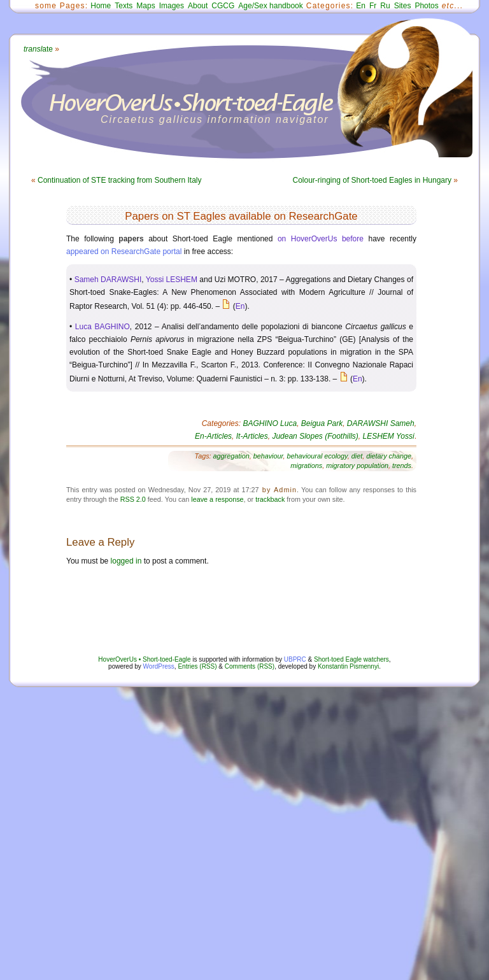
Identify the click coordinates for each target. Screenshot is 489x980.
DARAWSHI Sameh (381, 423)
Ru (385, 6)
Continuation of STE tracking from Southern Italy (119, 180)
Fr (373, 6)
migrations (306, 465)
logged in (126, 561)
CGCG (223, 6)
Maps (145, 6)
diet (357, 456)
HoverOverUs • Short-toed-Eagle (144, 659)
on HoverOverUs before (321, 239)
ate (38, 49)
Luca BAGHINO (103, 327)
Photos (426, 6)
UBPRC (295, 659)
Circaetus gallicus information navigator (215, 119)
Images (172, 6)
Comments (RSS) (250, 666)
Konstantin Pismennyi (348, 666)
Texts (124, 6)
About (198, 6)
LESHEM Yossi (389, 436)
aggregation (231, 456)
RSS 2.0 (133, 499)
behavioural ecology (317, 456)
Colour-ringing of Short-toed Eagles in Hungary (372, 180)
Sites (403, 6)
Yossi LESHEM (172, 280)
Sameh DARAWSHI (108, 280)
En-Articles (213, 436)
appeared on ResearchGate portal (124, 252)
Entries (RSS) (197, 666)
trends (402, 465)
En (361, 6)
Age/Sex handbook (270, 6)
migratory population (357, 465)
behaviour (268, 456)
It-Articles (252, 436)
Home (101, 6)
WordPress (159, 666)
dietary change (389, 456)
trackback (270, 499)
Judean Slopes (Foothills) (315, 436)
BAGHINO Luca (270, 423)
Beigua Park (322, 423)
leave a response (217, 499)
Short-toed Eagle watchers (351, 659)
